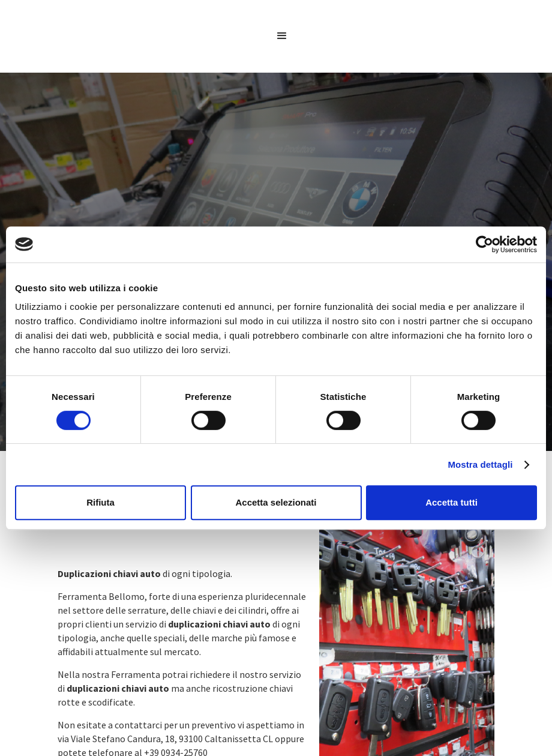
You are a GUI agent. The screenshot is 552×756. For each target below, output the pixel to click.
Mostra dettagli (480, 464)
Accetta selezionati (276, 502)
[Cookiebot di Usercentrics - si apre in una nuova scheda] (484, 244)
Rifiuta (100, 502)
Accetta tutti (451, 502)
